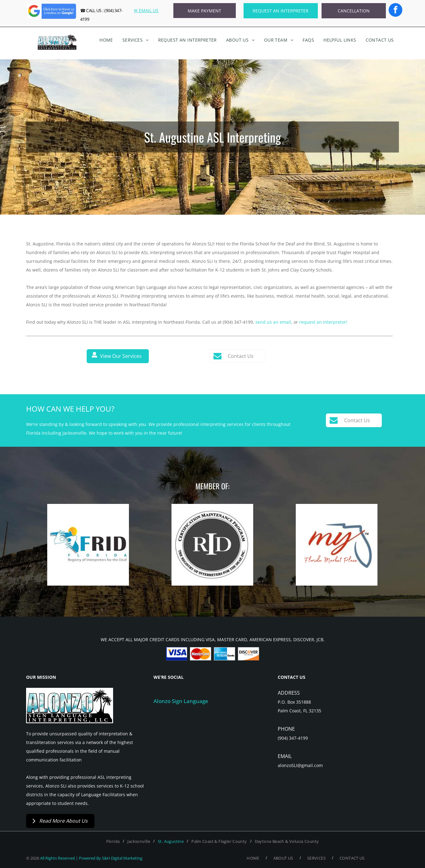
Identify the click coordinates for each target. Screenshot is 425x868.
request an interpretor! (323, 322)
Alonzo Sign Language (181, 701)
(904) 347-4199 (293, 738)
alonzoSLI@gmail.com (300, 765)
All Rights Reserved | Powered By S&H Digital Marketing (91, 858)
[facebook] (395, 11)
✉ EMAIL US (146, 10)
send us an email (273, 322)
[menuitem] (106, 40)
